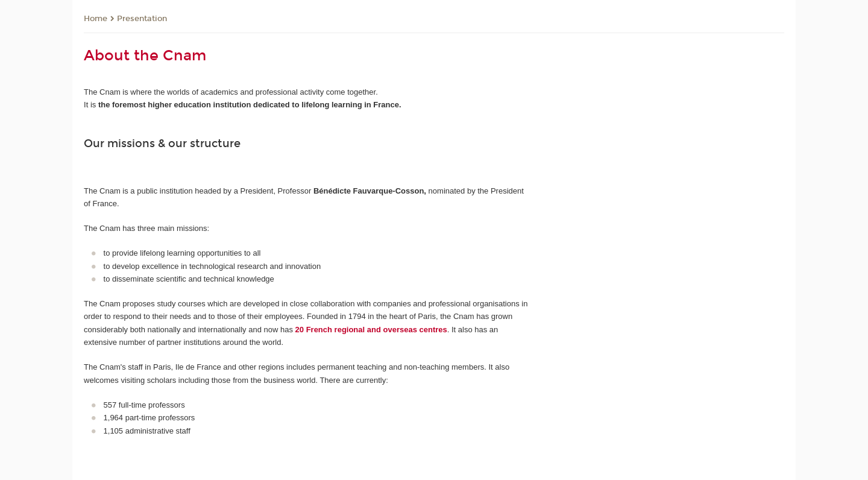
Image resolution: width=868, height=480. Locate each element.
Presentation (142, 19)
